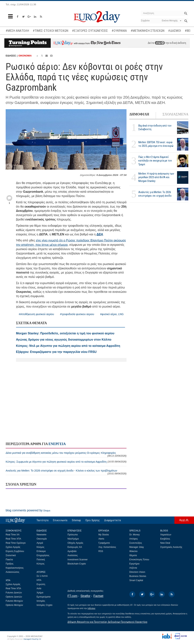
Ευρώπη (41, 584)
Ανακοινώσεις (13, 572)
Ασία (39, 588)
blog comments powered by (28, 510)
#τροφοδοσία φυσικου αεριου (77, 314)
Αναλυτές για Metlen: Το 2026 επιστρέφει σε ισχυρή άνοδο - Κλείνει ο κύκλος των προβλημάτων (66, 472)
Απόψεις (134, 539)
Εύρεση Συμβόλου (15, 551)
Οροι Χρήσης (93, 520)
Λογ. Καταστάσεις (107, 547)
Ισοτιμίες (41, 601)
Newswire (41, 535)
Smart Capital (136, 580)
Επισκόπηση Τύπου (139, 560)
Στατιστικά (11, 555)
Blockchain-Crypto (77, 564)
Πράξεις (10, 564)
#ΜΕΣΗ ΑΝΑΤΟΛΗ (17, 31)
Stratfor (85, 596)
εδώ (160, 43)
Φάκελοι (133, 551)
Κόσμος (40, 547)
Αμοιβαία (72, 551)
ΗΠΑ (39, 580)
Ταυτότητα (43, 520)
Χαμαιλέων (166, 535)
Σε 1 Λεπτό (42, 576)
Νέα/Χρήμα (73, 539)
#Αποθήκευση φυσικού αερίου (36, 314)
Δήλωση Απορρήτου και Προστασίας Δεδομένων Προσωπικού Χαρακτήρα (107, 622)
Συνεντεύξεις (136, 543)
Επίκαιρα (41, 551)
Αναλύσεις (73, 555)
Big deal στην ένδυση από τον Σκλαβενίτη (155, 127)
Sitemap (76, 520)
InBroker (91, 608)
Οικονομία (42, 539)
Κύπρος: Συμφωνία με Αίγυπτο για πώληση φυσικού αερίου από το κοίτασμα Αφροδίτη (66, 462)
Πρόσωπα (73, 535)
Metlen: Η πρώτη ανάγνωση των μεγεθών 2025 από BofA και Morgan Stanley (156, 177)
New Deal (165, 543)
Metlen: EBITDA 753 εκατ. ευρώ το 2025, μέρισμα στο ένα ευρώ (156, 144)
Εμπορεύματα (44, 597)
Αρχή (182, 520)
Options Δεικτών (14, 597)
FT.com (72, 596)
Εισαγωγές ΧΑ (75, 547)
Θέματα (133, 555)
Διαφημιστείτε (113, 520)
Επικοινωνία (60, 520)
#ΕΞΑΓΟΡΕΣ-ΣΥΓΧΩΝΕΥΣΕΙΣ (90, 31)
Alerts (101, 539)
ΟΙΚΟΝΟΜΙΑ (25, 56)
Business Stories (138, 576)
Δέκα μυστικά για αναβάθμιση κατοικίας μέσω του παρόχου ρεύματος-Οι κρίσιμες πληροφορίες (66, 454)
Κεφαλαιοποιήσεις (15, 568)
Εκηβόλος (165, 539)
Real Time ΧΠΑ (13, 539)
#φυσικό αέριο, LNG (112, 314)
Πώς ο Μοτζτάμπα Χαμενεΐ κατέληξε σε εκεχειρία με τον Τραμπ (155, 161)
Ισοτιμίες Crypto (44, 605)
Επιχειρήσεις (43, 555)
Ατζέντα (133, 568)
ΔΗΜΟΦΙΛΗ (139, 114)
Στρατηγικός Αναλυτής (171, 547)
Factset (98, 596)
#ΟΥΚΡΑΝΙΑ (119, 31)
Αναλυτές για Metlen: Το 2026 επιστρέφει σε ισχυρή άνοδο (155, 194)
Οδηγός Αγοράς (75, 543)
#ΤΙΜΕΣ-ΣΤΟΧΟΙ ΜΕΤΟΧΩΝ (51, 31)
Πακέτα (9, 560)
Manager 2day (137, 547)
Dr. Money (135, 535)
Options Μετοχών (14, 605)
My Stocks (104, 535)
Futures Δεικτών (14, 593)
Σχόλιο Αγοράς (13, 547)
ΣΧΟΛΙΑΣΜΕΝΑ (175, 114)
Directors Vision (137, 572)
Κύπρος (41, 564)
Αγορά (40, 543)
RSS (101, 551)
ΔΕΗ (100, 234)
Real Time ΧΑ (13, 535)
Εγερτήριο (134, 564)
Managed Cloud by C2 (32, 639)
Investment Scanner (78, 560)
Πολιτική (41, 560)
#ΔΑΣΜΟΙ (175, 31)
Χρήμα (40, 593)
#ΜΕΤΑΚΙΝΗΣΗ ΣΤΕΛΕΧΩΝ (148, 31)
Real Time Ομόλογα (16, 543)
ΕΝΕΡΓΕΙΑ (57, 444)
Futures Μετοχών (14, 601)
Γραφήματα (104, 543)
